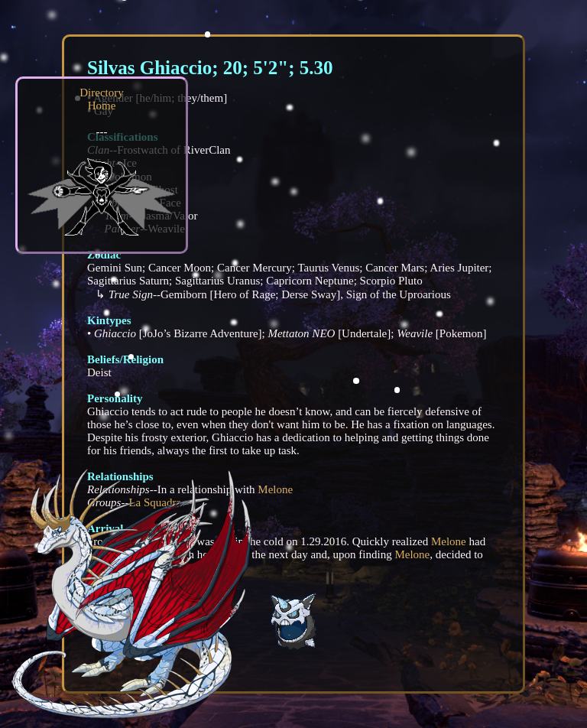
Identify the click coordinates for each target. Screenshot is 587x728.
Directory (101, 93)
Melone (275, 489)
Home (102, 106)
